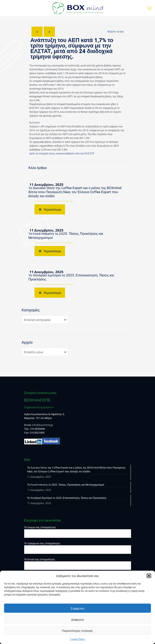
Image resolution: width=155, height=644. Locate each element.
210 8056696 (37, 429)
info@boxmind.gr (42, 425)
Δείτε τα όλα (115, 31)
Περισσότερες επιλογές (77, 631)
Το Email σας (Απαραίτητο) (78, 564)
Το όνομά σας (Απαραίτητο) (78, 532)
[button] (149, 576)
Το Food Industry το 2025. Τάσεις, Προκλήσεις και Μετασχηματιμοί (66, 485)
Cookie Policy (77, 639)
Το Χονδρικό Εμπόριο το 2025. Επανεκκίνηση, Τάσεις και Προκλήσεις (67, 498)
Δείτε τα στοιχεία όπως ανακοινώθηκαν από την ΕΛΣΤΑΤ (62, 153)
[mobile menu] (150, 8)
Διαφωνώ (77, 619)
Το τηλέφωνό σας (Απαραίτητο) (78, 548)
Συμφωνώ (77, 608)
